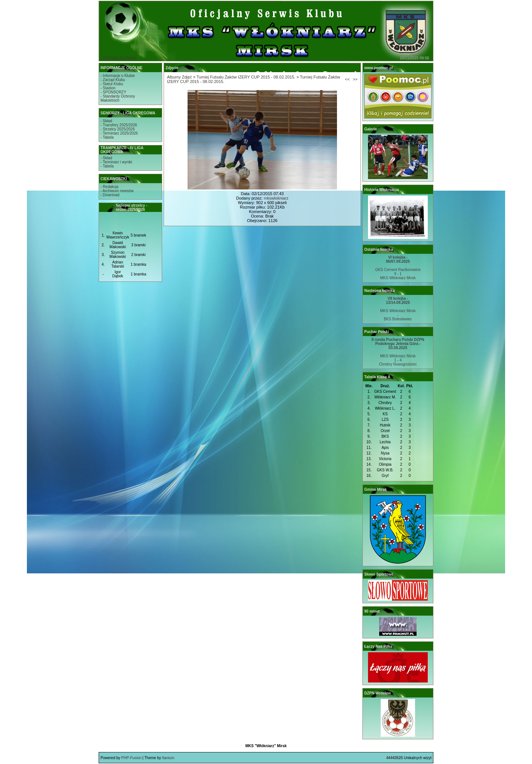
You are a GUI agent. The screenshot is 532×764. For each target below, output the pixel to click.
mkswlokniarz (276, 198)
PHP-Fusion (132, 758)
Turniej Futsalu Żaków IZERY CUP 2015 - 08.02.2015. (246, 77)
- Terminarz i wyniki (116, 162)
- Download (110, 195)
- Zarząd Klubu (113, 80)
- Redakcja (109, 187)
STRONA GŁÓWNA (119, 58)
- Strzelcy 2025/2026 (118, 129)
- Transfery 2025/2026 (119, 125)
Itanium (168, 758)
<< (347, 79)
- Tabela (107, 137)
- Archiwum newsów (117, 191)
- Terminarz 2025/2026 (119, 133)
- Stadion (108, 88)
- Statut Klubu (112, 84)
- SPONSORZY (113, 92)
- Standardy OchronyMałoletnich (118, 98)
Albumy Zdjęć (180, 77)
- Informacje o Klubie (118, 76)
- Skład (106, 121)
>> (355, 79)
